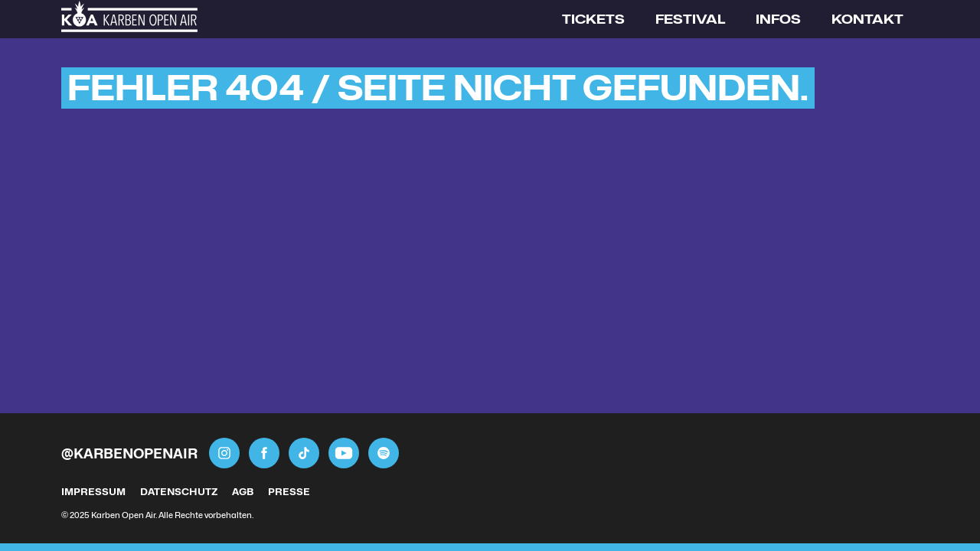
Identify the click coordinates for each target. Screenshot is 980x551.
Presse (289, 492)
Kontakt (867, 19)
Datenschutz (179, 492)
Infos (778, 19)
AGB (243, 492)
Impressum (93, 492)
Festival (690, 19)
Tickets (593, 19)
